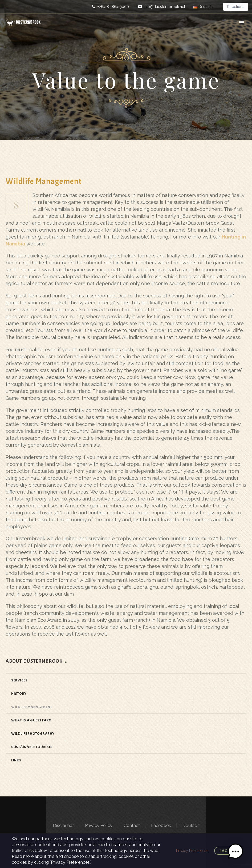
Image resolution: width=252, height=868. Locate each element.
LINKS (16, 760)
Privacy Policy (99, 825)
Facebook (161, 825)
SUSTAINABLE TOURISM (31, 747)
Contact (132, 825)
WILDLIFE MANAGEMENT (32, 707)
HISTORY (19, 694)
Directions (236, 7)
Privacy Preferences (192, 851)
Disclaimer (63, 825)
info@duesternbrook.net (164, 7)
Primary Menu (242, 23)
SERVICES (19, 680)
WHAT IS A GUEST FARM (31, 720)
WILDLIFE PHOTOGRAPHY (33, 734)
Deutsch (191, 825)
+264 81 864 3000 (113, 7)
